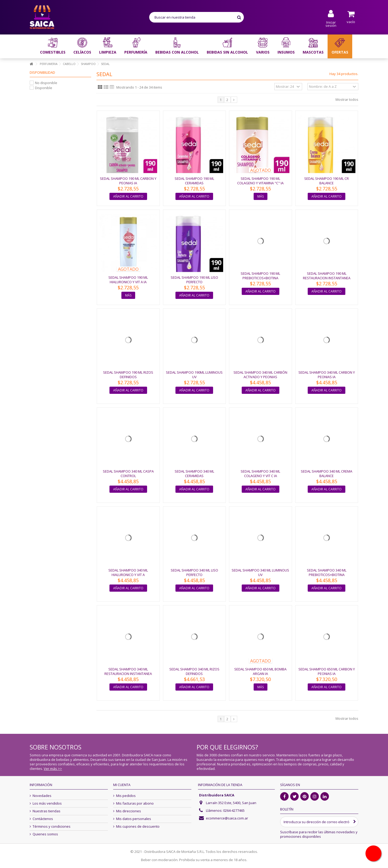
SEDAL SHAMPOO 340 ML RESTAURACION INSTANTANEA (128, 671)
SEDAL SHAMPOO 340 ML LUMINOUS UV (260, 572)
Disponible (44, 88)
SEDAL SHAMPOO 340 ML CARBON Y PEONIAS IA (327, 375)
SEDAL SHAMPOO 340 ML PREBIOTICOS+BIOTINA (327, 572)
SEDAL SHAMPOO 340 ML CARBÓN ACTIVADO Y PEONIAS (260, 375)
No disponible (46, 83)
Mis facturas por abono (135, 803)
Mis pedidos (126, 796)
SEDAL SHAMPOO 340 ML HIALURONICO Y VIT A (128, 572)
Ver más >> (53, 769)
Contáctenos (43, 819)
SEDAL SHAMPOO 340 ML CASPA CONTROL (128, 474)
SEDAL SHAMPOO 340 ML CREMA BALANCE (327, 474)
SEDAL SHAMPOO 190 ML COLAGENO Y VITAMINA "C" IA (260, 181)
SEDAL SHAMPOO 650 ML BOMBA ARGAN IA (260, 671)
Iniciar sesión (331, 23)
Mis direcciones (129, 811)
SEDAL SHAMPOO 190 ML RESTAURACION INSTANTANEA (327, 276)
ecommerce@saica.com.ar (227, 818)
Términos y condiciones (52, 826)
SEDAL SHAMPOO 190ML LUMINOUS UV (194, 375)
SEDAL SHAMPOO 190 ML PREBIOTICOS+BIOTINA (260, 276)
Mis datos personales (134, 819)
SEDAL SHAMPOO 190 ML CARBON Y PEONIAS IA (128, 181)
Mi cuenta (122, 785)
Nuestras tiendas (47, 811)
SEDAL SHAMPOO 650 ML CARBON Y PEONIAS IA (327, 671)
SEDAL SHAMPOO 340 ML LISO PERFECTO (194, 572)
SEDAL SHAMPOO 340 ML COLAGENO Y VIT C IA (260, 474)
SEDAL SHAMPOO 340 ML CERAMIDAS (194, 474)
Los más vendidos (47, 803)
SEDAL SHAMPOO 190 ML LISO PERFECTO (194, 280)
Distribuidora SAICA (217, 795)
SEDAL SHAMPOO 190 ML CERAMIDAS (194, 181)
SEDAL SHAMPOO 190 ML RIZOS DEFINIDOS (128, 375)
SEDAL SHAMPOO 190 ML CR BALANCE (327, 181)
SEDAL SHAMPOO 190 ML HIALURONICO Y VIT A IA (128, 280)
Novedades (42, 796)
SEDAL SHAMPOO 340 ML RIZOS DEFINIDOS (194, 671)
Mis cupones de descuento (138, 826)
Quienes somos (45, 834)
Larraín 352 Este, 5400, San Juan (231, 803)
